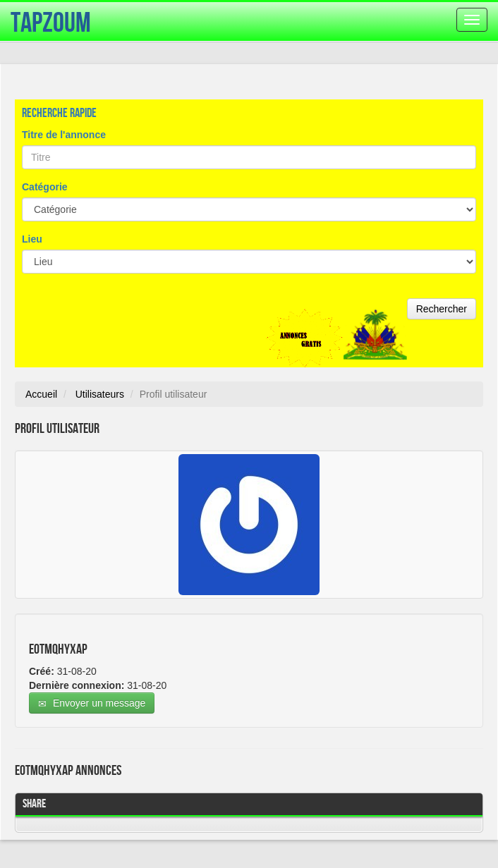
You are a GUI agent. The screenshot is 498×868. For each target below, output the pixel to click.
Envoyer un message (92, 703)
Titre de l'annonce (64, 135)
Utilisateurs (100, 394)
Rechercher (442, 309)
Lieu (32, 239)
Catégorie (45, 187)
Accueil (41, 394)
